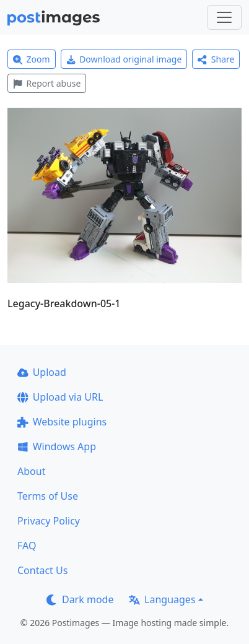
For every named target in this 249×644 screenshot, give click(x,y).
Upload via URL (60, 397)
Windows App (57, 446)
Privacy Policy (49, 521)
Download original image (124, 59)
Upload (42, 372)
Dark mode (80, 599)
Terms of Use (48, 496)
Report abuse (47, 83)
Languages (162, 599)
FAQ (27, 546)
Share (216, 59)
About (31, 471)
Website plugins (62, 422)
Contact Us (42, 570)
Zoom (32, 59)
